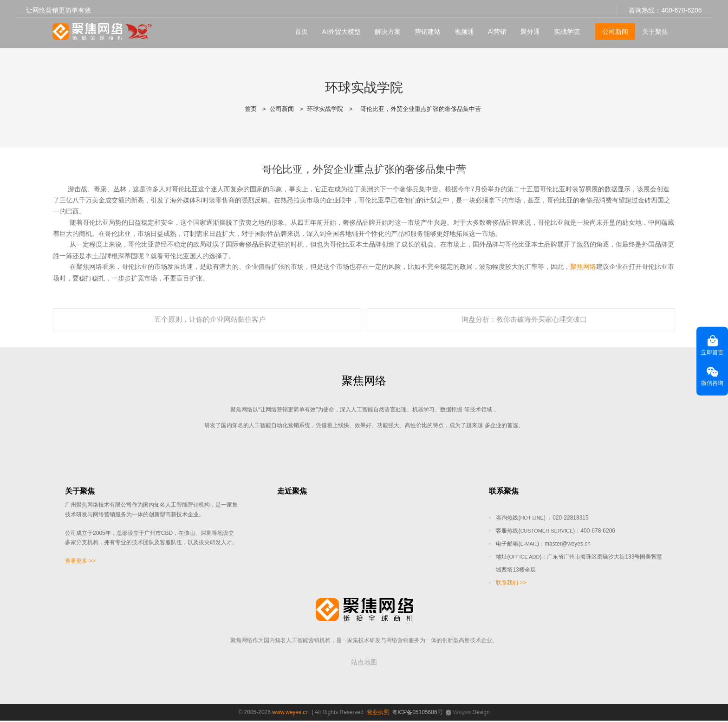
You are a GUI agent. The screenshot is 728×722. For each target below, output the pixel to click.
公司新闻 (612, 28)
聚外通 (527, 28)
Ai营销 (494, 28)
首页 (298, 28)
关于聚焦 (652, 28)
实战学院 (564, 28)
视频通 (461, 28)
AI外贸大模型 (338, 28)
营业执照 (378, 714)
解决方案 (384, 28)
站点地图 (364, 663)
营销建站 (424, 28)
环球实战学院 (325, 109)
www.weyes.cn (290, 714)
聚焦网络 (583, 266)
